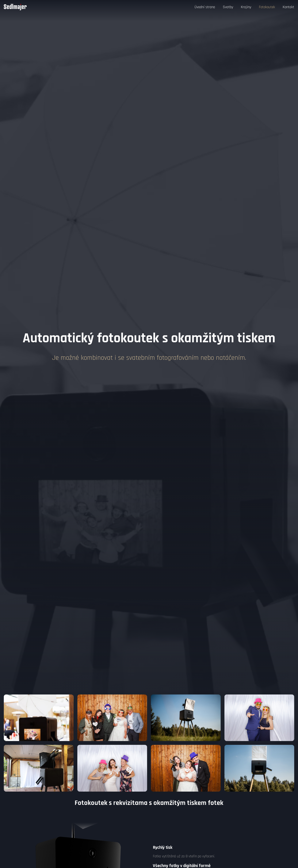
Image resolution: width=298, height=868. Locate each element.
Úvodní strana (205, 7)
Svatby (228, 7)
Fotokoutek (267, 7)
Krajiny (246, 7)
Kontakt (288, 7)
